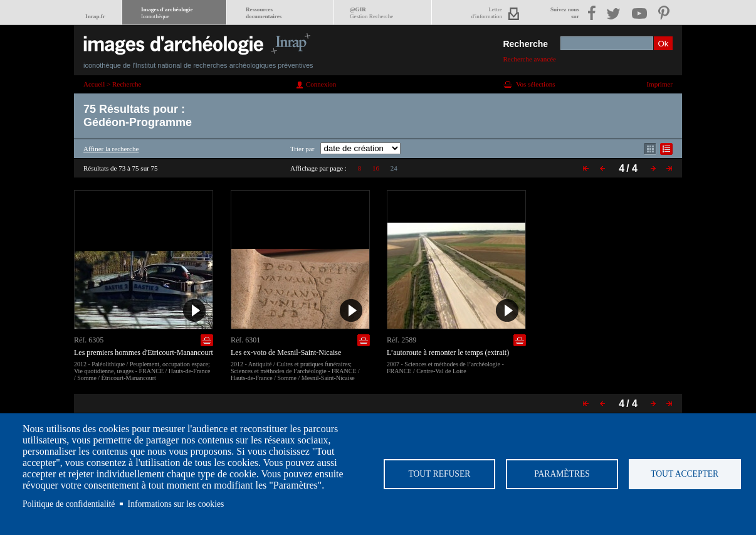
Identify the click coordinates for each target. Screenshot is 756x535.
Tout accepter (685, 474)
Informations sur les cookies (176, 504)
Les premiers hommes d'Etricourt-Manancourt (144, 352)
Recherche (525, 44)
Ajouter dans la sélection (207, 340)
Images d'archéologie (167, 13)
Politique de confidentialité (69, 504)
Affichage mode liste (666, 149)
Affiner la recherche (111, 149)
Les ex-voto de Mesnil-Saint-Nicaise (286, 352)
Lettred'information (487, 13)
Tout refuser (439, 474)
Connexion (321, 84)
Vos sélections (535, 84)
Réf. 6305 (89, 340)
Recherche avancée (529, 59)
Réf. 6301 (245, 340)
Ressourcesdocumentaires (264, 13)
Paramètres (562, 474)
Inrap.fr (95, 16)
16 (376, 168)
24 (394, 168)
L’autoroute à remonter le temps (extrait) (448, 352)
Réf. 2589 (402, 340)
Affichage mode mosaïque (650, 149)
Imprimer (659, 84)
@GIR (371, 13)
